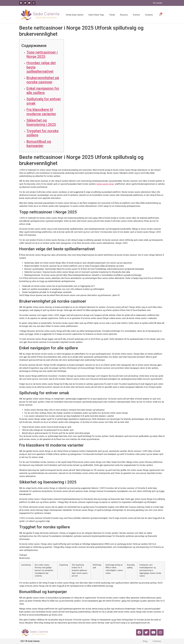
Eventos (136, 15)
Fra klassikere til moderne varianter (41, 112)
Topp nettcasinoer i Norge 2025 (42, 54)
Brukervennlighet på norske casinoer (43, 80)
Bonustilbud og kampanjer (39, 144)
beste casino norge (105, 184)
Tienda (112, 15)
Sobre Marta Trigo (96, 15)
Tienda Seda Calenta (74, 15)
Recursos (124, 15)
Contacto (149, 15)
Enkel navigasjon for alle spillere (43, 91)
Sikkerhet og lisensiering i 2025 (41, 122)
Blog (145, 641)
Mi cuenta (158, 3)
